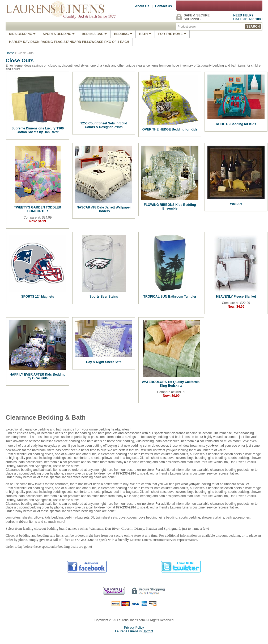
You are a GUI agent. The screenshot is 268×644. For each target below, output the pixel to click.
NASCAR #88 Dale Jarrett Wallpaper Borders (104, 209)
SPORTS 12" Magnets (38, 297)
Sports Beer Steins (104, 297)
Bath (145, 34)
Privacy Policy (134, 628)
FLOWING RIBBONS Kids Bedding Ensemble (170, 207)
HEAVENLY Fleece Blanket (236, 297)
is (134, 631)
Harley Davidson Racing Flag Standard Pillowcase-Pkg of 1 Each (69, 42)
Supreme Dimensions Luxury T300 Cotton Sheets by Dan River (38, 130)
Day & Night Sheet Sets (104, 362)
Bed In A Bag (94, 34)
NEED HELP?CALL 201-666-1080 (248, 17)
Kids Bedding (22, 34)
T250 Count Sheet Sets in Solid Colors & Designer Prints (104, 125)
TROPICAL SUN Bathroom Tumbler (170, 297)
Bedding (123, 34)
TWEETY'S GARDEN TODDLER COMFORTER (38, 209)
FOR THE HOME (172, 34)
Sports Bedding (59, 34)
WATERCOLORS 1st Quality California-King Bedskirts (171, 384)
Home (10, 53)
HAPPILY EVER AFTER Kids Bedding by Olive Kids (37, 376)
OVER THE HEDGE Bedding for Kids (170, 129)
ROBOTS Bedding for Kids (236, 124)
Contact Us (163, 6)
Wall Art (236, 204)
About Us (142, 6)
